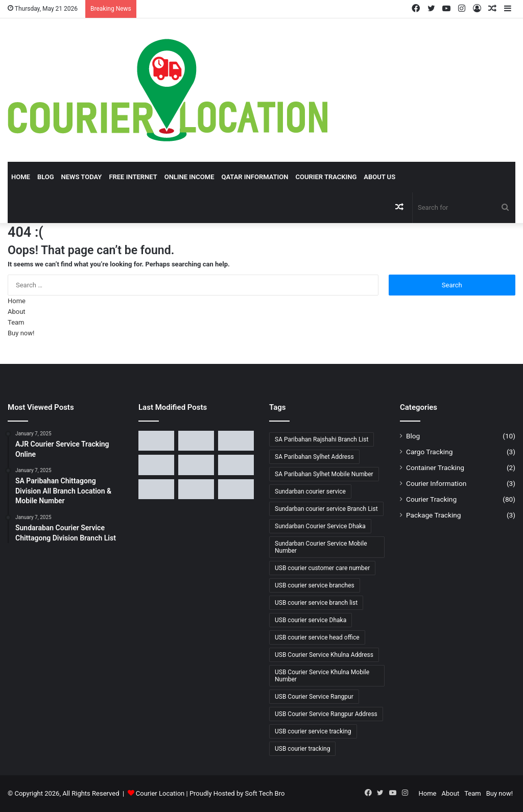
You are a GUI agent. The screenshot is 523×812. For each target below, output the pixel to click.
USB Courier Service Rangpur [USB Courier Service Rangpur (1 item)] (314, 697)
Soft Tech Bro (265, 793)
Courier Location (160, 793)
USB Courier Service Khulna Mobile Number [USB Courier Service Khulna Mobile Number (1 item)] (322, 676)
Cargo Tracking (429, 452)
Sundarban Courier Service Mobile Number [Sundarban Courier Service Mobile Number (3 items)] (321, 547)
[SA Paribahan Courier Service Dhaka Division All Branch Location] (236, 441)
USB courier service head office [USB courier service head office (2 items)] (317, 637)
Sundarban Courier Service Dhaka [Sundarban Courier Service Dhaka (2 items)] (320, 526)
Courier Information (436, 483)
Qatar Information (255, 177)
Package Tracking (433, 515)
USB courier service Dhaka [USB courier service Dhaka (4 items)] (311, 620)
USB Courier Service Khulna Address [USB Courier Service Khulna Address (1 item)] (324, 655)
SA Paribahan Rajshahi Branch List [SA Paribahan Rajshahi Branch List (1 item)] (322, 439)
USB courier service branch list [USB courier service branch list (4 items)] (316, 603)
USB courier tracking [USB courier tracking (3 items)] (302, 749)
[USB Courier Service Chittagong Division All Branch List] (236, 465)
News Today (82, 177)
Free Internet (133, 177)
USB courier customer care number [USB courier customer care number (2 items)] (322, 568)
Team (16, 322)
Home (21, 177)
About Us (379, 177)
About (17, 312)
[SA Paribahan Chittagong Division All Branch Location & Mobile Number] (156, 465)
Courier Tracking (326, 177)
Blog (46, 177)
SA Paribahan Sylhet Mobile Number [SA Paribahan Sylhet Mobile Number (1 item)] (324, 474)
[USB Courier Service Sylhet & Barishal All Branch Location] (196, 489)
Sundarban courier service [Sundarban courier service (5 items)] (310, 491)
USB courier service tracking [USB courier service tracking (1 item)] (313, 731)
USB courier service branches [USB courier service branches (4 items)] (315, 585)
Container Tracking (435, 467)
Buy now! (21, 333)
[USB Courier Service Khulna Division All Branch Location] (236, 489)
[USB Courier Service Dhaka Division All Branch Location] (196, 465)
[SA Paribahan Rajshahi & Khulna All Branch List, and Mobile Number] (156, 441)
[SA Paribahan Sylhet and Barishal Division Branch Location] (196, 441)
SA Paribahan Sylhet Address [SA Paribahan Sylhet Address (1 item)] (314, 457)
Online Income (189, 177)
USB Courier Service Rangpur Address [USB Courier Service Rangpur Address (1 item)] (326, 714)
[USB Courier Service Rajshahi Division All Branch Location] (156, 489)
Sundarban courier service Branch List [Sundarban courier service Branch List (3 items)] (326, 509)
